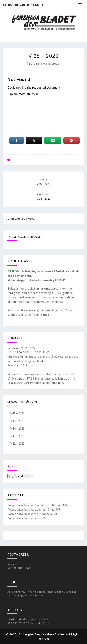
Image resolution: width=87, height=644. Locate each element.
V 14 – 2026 (17, 428)
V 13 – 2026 (17, 436)
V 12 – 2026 (17, 443)
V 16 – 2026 (17, 413)
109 (56, 514)
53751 (64, 505)
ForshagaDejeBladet (23, 5)
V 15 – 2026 (17, 421)
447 (58, 509)
